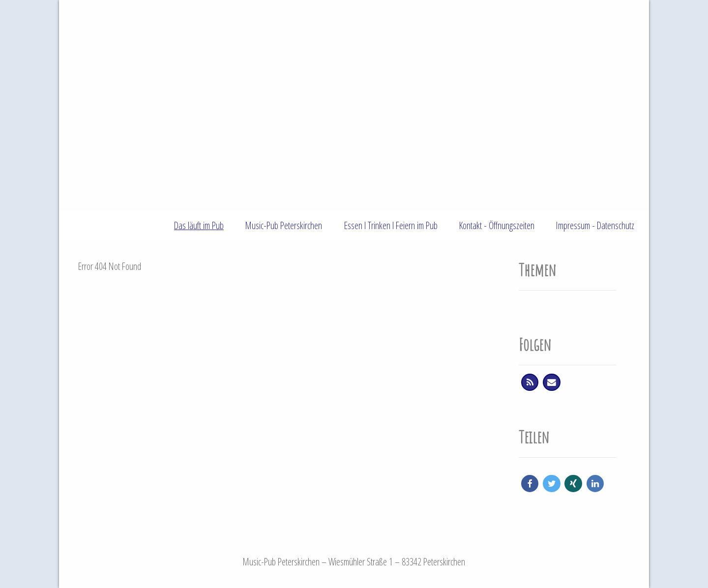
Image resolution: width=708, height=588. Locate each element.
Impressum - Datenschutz (595, 225)
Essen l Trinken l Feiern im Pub (391, 225)
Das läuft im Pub (199, 225)
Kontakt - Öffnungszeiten (497, 225)
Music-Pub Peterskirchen (284, 225)
